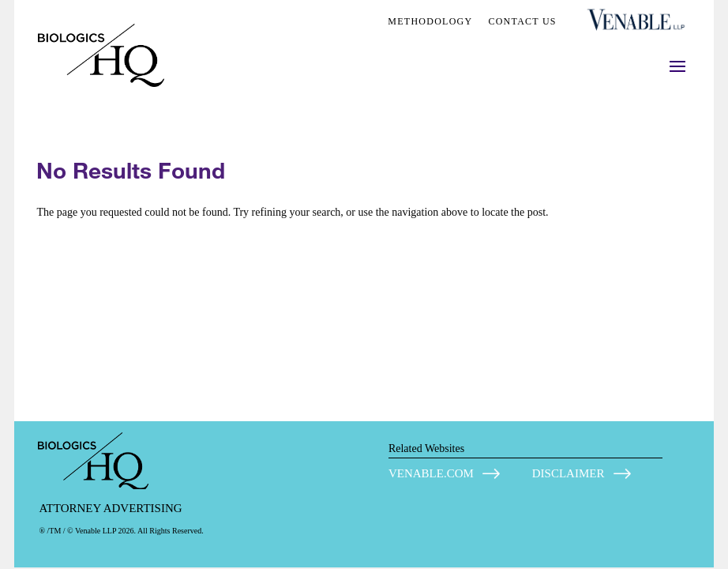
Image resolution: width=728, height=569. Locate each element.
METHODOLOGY (430, 21)
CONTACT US (522, 21)
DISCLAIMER (569, 473)
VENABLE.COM (431, 473)
